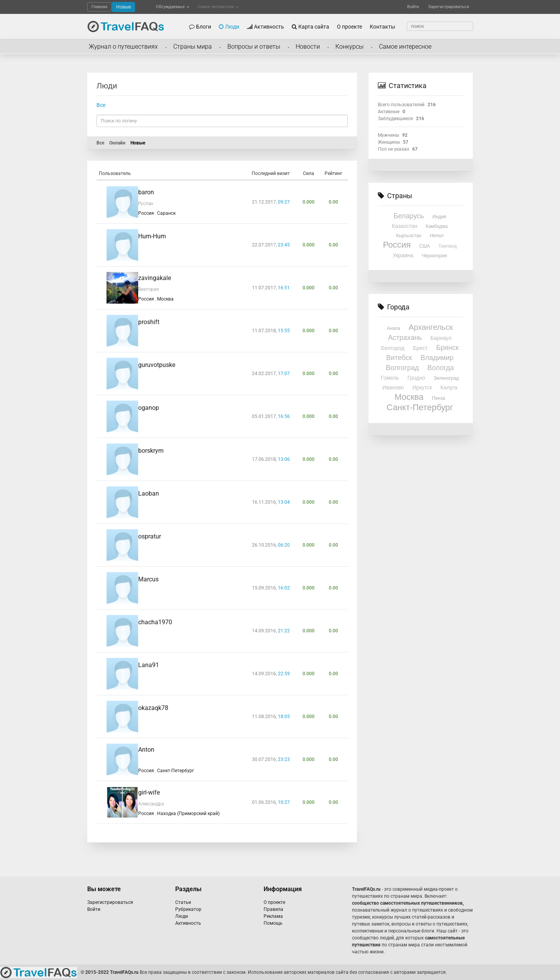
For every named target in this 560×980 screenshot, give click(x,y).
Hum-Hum (152, 236)
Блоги (200, 27)
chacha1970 (155, 622)
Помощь (273, 923)
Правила (273, 909)
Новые (124, 7)
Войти (413, 7)
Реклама (273, 916)
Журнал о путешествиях (123, 47)
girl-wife (149, 792)
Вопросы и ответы (254, 47)
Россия (147, 213)
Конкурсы (349, 47)
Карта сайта (310, 27)
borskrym (151, 451)
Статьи (183, 902)
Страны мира (193, 47)
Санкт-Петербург (176, 771)
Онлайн (117, 143)
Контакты (382, 27)
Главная (99, 7)
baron (146, 192)
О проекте (349, 27)
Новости (308, 47)
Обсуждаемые (173, 7)
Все (101, 105)
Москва (165, 299)
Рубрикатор (188, 909)
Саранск (166, 213)
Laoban (149, 493)
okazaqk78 (153, 708)
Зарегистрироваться (448, 7)
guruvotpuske (157, 365)
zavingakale (155, 278)
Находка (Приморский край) (188, 814)
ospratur (150, 536)
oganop (149, 408)
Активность (266, 27)
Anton (146, 750)
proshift (149, 322)
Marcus (148, 579)
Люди (229, 27)
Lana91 (149, 665)
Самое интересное (218, 7)
